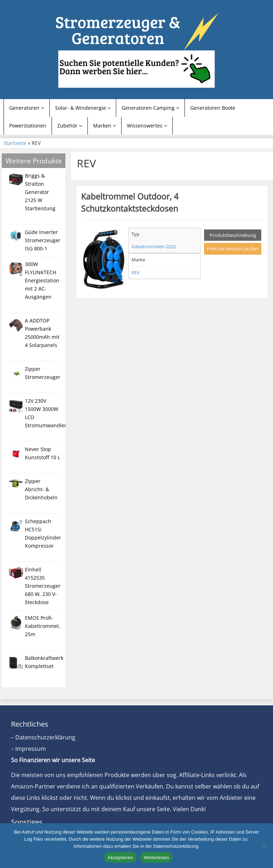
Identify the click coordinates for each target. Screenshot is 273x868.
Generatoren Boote (213, 108)
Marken (105, 126)
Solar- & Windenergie (83, 108)
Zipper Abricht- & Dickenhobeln (41, 489)
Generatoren (27, 108)
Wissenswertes (147, 126)
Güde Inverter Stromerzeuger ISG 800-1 (43, 240)
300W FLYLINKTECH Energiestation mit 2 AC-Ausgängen (42, 280)
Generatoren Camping (150, 108)
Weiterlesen (156, 858)
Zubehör (70, 126)
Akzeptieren (120, 858)
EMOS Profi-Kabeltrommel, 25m (42, 626)
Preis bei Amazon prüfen (233, 249)
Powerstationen (28, 126)
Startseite (15, 143)
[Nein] (264, 846)
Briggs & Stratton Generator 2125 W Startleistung (40, 192)
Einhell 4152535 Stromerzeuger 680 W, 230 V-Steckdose (43, 586)
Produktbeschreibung (233, 235)
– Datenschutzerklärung (43, 737)
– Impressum (28, 749)
